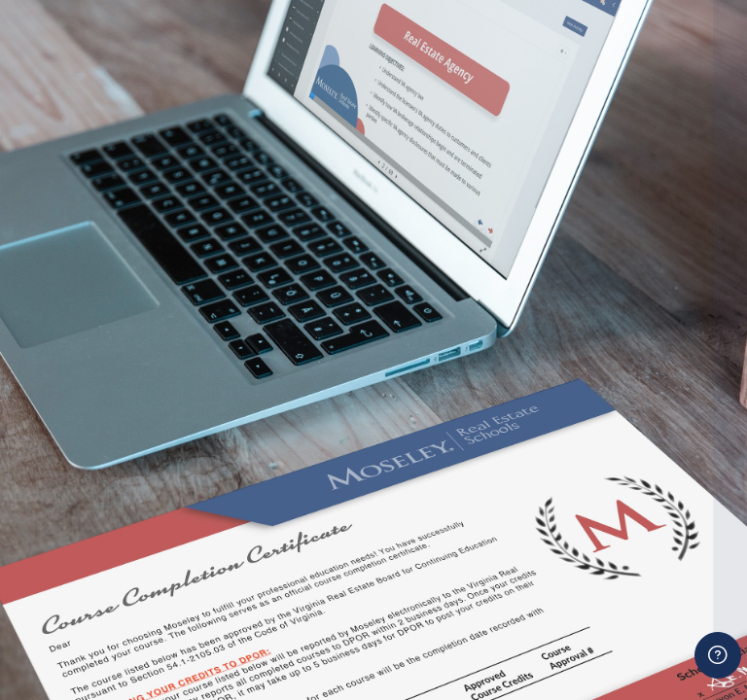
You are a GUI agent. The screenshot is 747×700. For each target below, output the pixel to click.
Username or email (432, 350)
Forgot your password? (658, 529)
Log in (550, 582)
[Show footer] (718, 655)
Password (400, 441)
